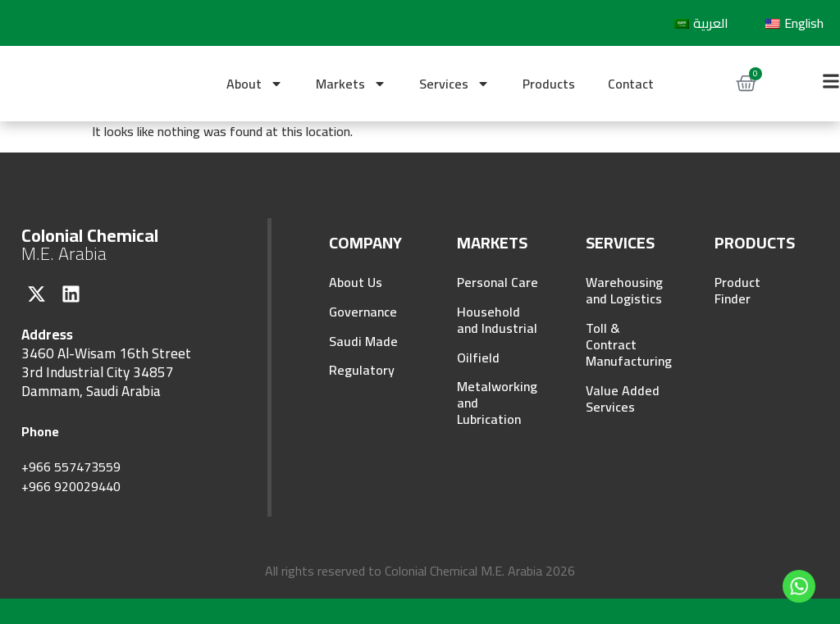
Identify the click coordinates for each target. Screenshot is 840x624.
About (255, 84)
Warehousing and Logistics (624, 290)
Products (549, 84)
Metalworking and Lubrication (497, 403)
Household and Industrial (497, 320)
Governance (363, 312)
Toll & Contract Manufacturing (626, 344)
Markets (351, 84)
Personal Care (498, 282)
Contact (631, 84)
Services (454, 84)
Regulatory (362, 371)
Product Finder (737, 290)
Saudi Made (363, 341)
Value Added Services (623, 399)
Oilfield (478, 358)
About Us (356, 282)
